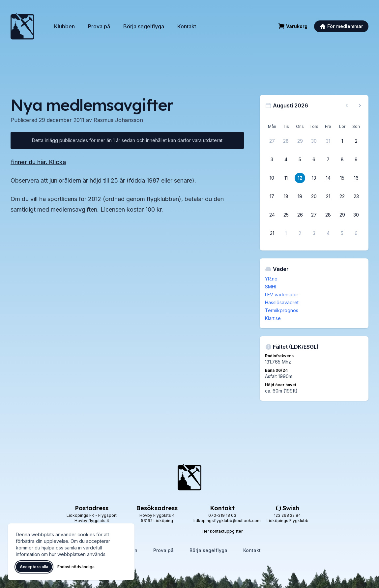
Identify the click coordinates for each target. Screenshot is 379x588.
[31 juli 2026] (328, 141)
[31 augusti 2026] (272, 233)
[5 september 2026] (342, 233)
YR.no (271, 279)
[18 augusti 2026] (286, 196)
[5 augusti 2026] (300, 160)
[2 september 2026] (300, 233)
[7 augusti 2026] (328, 160)
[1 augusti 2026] (342, 141)
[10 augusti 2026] (272, 178)
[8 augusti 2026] (342, 160)
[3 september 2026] (314, 233)
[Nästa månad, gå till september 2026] (360, 105)
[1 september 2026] (286, 233)
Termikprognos (282, 310)
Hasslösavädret (282, 302)
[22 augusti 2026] (342, 196)
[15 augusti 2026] (342, 178)
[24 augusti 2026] (272, 215)
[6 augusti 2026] (314, 160)
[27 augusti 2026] (314, 215)
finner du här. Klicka (38, 162)
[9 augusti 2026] (356, 160)
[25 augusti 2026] (286, 215)
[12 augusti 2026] (300, 178)
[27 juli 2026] (272, 141)
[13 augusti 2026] (314, 178)
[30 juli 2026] (314, 141)
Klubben (64, 26)
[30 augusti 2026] (356, 215)
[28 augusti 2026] (328, 215)
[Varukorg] (293, 26)
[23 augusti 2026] (356, 196)
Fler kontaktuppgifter (222, 531)
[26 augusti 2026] (300, 215)
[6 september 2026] (356, 233)
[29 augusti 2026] (342, 215)
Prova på (99, 26)
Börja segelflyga (144, 26)
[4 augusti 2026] (286, 160)
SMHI (271, 287)
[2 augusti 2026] (356, 141)
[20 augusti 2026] (314, 196)
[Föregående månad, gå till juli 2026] (347, 105)
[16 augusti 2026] (356, 178)
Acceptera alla (34, 567)
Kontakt (187, 26)
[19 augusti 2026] (300, 196)
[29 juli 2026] (300, 141)
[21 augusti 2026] (328, 196)
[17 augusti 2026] (272, 196)
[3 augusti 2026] (272, 160)
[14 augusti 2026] (328, 178)
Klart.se (273, 318)
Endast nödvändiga (76, 567)
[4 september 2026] (328, 233)
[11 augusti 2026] (286, 178)
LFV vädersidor (282, 294)
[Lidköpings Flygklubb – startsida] (22, 26)
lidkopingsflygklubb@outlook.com (227, 521)
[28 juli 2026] (286, 141)
